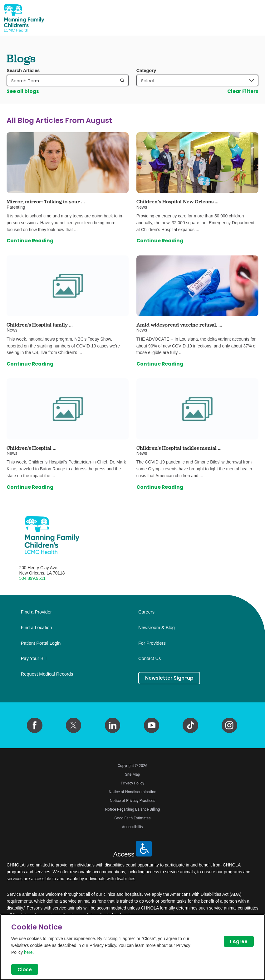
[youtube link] (152, 725)
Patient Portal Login (41, 643)
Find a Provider (36, 612)
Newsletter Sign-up (170, 678)
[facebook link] (35, 725)
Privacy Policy (132, 783)
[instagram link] (229, 725)
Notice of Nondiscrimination (132, 792)
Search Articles (23, 71)
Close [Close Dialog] (25, 969)
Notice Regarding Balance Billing (133, 809)
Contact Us (150, 659)
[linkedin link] (113, 725)
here (28, 952)
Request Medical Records (47, 674)
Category (146, 71)
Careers (146, 612)
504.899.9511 (33, 578)
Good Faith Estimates (132, 818)
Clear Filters (243, 91)
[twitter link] (74, 725)
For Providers (152, 643)
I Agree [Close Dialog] (239, 941)
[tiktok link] (190, 725)
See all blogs (23, 91)
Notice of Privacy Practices (133, 801)
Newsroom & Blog (157, 628)
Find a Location (37, 628)
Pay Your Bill (34, 659)
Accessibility (132, 827)
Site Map (133, 774)
